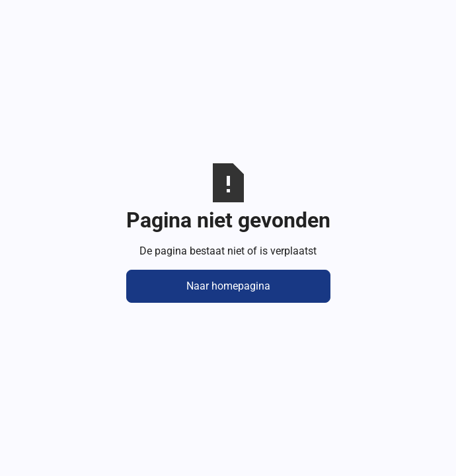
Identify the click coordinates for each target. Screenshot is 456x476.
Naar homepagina (228, 286)
